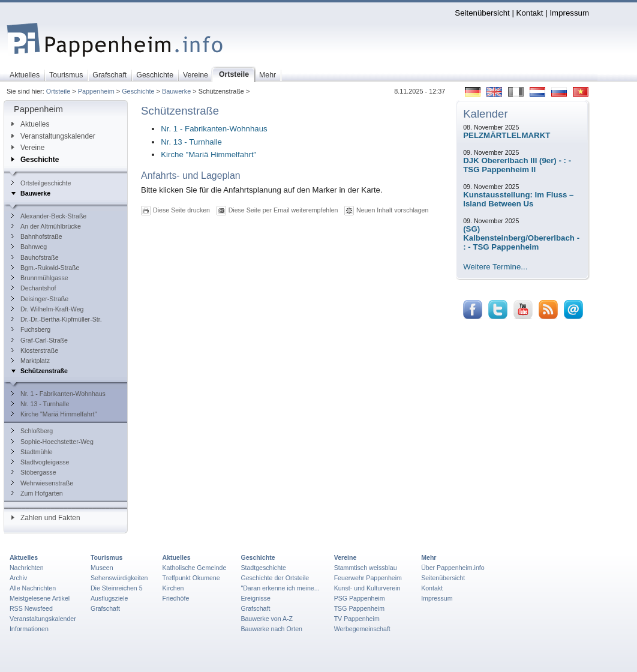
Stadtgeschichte (263, 568)
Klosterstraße (35, 350)
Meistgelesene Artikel (40, 598)
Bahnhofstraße (37, 236)
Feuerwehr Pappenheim (368, 578)
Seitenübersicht (482, 13)
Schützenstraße (40, 371)
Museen (102, 568)
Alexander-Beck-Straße (49, 216)
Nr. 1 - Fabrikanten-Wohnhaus (58, 394)
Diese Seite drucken (181, 210)
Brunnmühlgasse (40, 278)
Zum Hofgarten (37, 493)
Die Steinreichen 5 (117, 588)
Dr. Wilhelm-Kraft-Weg (47, 309)
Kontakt (530, 13)
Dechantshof (34, 288)
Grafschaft (105, 608)
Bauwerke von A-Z (267, 619)
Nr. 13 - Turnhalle (40, 404)
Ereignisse (256, 598)
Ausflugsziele (109, 598)
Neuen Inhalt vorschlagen (392, 210)
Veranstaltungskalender (53, 136)
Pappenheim (96, 91)
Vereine (28, 148)
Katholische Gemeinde (195, 568)
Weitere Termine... (495, 267)
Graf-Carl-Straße (40, 340)
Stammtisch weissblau (366, 568)
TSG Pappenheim (359, 608)
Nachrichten (27, 568)
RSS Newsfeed (31, 608)
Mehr (429, 557)
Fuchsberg (31, 329)
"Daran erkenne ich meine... (280, 588)
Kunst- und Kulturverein (367, 588)
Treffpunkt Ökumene (191, 578)
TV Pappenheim (357, 619)
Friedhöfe (176, 598)
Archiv (18, 578)
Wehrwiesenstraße (42, 483)
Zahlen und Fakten (46, 518)
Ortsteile (58, 91)
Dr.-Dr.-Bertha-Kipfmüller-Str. (57, 319)
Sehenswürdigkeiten (119, 578)
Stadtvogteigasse (40, 462)
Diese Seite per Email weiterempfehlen (283, 210)
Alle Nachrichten (33, 588)
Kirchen (173, 588)
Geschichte (138, 91)
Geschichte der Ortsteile (275, 578)
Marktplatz (31, 361)
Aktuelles (30, 124)
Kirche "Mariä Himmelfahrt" (54, 414)
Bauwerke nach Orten (271, 629)
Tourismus (106, 557)
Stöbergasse (34, 472)
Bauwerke (176, 91)
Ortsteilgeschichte (41, 183)
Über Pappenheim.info (453, 568)
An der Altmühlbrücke (46, 226)
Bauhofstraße (35, 257)
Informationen (29, 629)
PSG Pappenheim (360, 598)
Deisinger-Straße (40, 299)
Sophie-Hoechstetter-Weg (52, 442)
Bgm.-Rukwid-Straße (45, 268)
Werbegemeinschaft (362, 629)
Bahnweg (29, 247)
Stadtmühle (32, 452)
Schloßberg (32, 431)
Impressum (569, 13)
